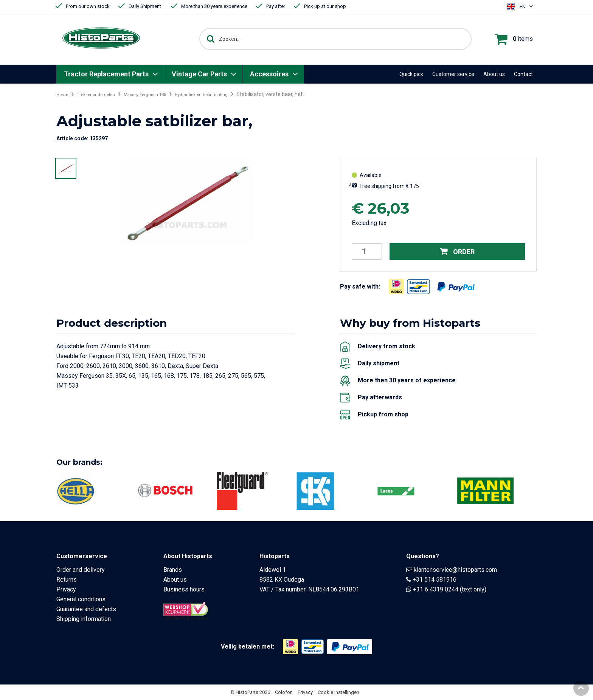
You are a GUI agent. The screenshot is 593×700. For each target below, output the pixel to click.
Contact (523, 74)
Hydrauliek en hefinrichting (227, 94)
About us (494, 74)
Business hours (184, 589)
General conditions (81, 599)
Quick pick (411, 74)
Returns (67, 580)
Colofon (284, 692)
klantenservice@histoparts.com (455, 570)
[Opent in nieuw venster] (396, 287)
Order (457, 251)
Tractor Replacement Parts (106, 74)
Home (64, 94)
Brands (173, 570)
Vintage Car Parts (199, 74)
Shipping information (84, 619)
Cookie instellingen (338, 692)
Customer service (453, 74)
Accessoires (269, 74)
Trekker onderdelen (103, 94)
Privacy (66, 589)
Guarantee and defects (86, 609)
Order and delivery (81, 570)
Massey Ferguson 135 (161, 94)
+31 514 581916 (435, 580)
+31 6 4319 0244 (436, 589)
